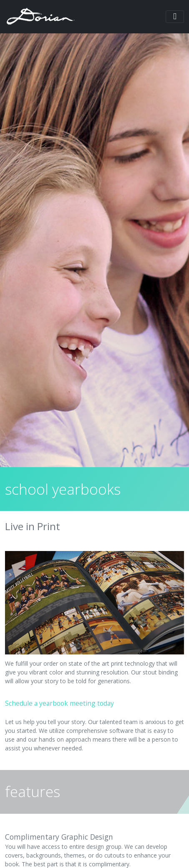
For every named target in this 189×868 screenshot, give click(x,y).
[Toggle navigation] (175, 17)
